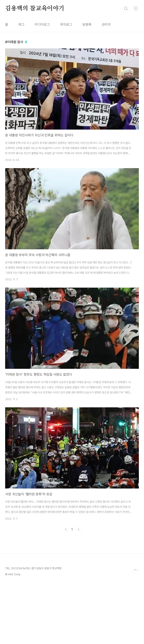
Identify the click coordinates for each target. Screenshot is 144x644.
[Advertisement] (72, 568)
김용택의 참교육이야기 (35, 9)
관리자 (106, 25)
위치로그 (66, 25)
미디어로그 (42, 25)
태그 (21, 25)
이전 (66, 529)
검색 (126, 9)
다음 (78, 529)
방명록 (87, 25)
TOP (135, 630)
